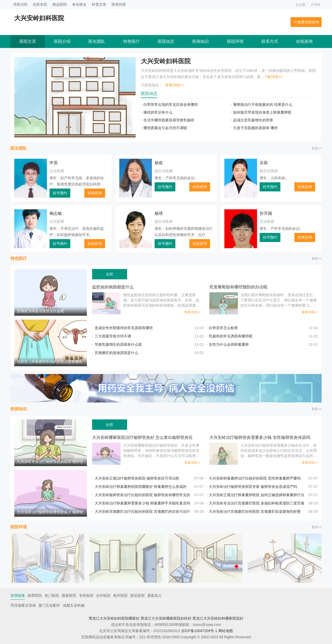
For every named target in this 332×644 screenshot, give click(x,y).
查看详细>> (175, 85)
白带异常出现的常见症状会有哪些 (171, 105)
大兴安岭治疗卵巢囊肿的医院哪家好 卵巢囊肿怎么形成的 (141, 487)
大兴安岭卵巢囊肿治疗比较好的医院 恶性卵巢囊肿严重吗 (255, 478)
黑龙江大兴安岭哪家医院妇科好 (166, 618)
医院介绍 (62, 41)
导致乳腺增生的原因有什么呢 (118, 344)
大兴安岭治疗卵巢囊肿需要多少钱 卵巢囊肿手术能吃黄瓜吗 (142, 503)
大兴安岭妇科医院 (166, 61)
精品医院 (60, 4)
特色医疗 (132, 41)
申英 (54, 163)
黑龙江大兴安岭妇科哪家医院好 (218, 618)
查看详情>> (192, 312)
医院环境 (235, 41)
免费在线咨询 (306, 22)
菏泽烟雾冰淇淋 (23, 605)
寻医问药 (20, 4)
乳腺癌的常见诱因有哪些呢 (231, 336)
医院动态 (166, 41)
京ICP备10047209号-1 (199, 631)
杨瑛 (159, 213)
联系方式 (270, 41)
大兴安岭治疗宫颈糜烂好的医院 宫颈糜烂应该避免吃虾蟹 (255, 511)
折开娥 (266, 213)
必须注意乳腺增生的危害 (253, 120)
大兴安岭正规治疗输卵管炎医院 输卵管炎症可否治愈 (137, 478)
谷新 (264, 163)
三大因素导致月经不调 (113, 336)
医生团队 (97, 41)
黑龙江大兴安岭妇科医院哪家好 (114, 618)
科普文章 (99, 4)
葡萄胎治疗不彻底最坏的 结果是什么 (263, 105)
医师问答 (119, 4)
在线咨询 (304, 41)
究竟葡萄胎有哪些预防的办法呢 (238, 287)
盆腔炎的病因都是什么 (113, 287)
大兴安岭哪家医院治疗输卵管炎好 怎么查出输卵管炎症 (142, 437)
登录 (316, 5)
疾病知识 (200, 41)
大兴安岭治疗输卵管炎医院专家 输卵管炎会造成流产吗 (253, 487)
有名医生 (79, 4)
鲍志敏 (56, 213)
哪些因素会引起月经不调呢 (165, 128)
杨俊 (159, 163)
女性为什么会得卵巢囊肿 (229, 344)
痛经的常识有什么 (158, 112)
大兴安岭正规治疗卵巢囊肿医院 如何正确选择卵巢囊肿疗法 (257, 495)
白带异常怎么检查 (227, 328)
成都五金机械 (74, 605)
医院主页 (28, 41)
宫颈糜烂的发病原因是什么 (116, 353)
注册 (300, 5)
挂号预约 (60, 193)
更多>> (317, 148)
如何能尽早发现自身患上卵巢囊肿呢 (262, 112)
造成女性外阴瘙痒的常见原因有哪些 (124, 328)
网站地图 (226, 631)
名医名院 (40, 4)
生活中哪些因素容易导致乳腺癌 (169, 120)
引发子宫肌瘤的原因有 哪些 (255, 128)
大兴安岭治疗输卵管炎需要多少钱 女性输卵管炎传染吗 (260, 437)
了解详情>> (273, 77)
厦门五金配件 (49, 605)
